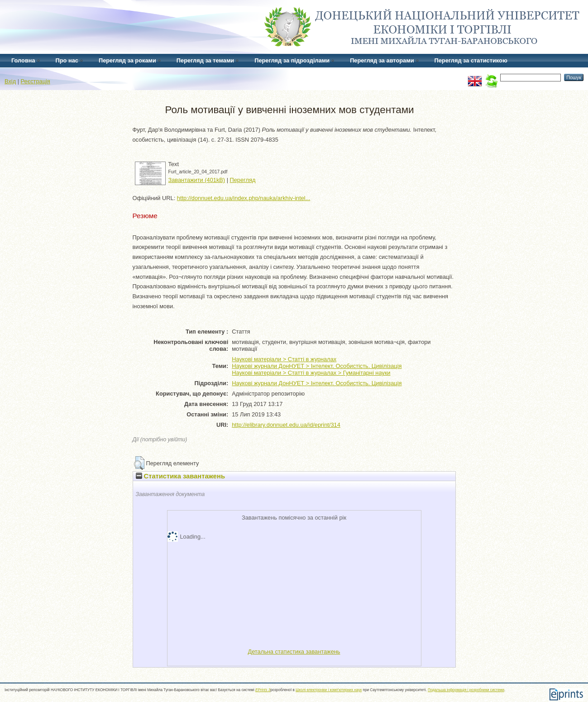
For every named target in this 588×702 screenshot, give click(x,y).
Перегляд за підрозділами (292, 60)
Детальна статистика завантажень (294, 652)
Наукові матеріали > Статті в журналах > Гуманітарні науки (311, 373)
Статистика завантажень (180, 476)
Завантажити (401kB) (197, 180)
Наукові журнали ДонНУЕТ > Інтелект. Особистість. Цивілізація (317, 366)
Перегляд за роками (127, 60)
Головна (23, 60)
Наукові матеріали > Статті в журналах (284, 359)
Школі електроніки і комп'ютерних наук (329, 690)
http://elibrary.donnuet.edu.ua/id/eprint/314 (286, 425)
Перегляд (243, 180)
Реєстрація (36, 81)
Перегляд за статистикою (471, 60)
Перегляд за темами (205, 60)
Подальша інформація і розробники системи (466, 690)
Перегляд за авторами (382, 60)
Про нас (67, 60)
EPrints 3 (263, 690)
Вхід (10, 81)
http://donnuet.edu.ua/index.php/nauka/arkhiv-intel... (244, 198)
